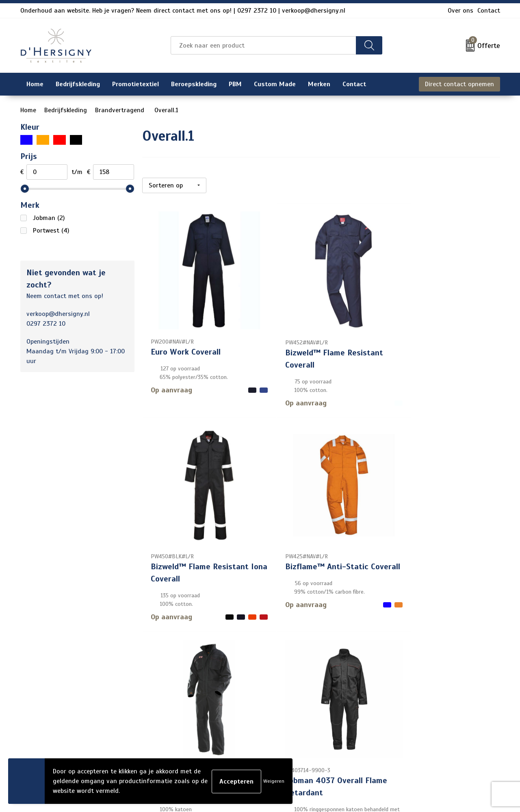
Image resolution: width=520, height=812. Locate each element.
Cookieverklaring (409, 680)
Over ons (460, 11)
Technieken (219, 732)
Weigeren (274, 781)
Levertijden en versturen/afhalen (251, 706)
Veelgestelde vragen (232, 693)
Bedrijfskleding (66, 110)
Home (28, 110)
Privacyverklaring (411, 693)
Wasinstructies (225, 745)
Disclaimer (401, 706)
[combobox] (263, 45)
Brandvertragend (121, 110)
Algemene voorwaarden (420, 667)
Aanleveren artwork (231, 719)
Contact (489, 11)
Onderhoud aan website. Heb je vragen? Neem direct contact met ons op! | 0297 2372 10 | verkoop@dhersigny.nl (183, 11)
